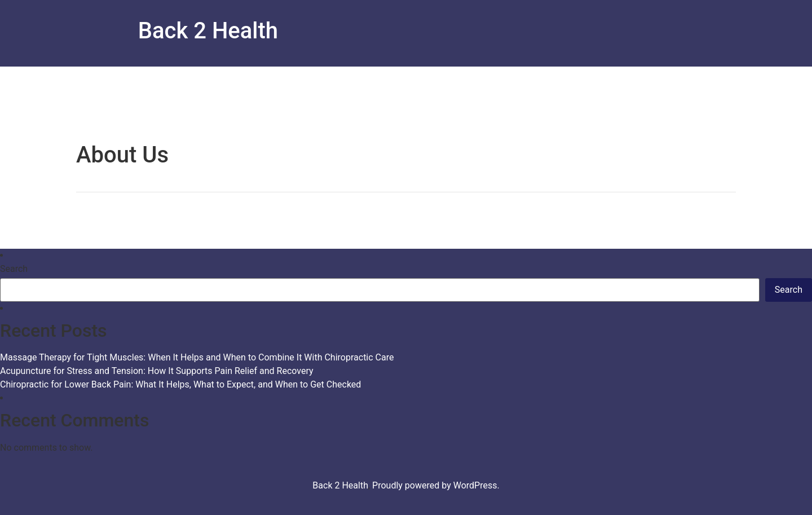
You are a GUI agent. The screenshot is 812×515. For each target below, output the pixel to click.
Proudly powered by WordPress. (436, 485)
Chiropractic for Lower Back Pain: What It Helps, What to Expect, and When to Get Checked (180, 384)
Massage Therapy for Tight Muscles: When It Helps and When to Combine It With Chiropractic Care (197, 357)
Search (14, 269)
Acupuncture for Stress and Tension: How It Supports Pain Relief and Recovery (157, 371)
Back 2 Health (208, 31)
